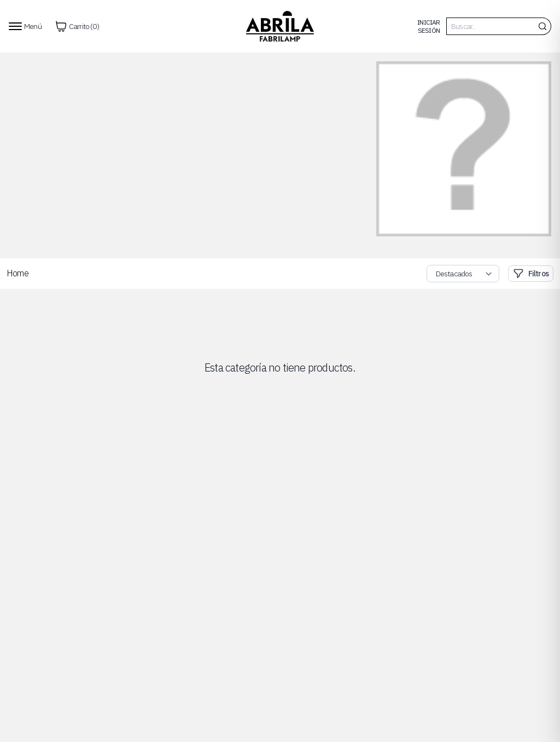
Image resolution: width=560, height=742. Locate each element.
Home (17, 273)
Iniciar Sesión (428, 26)
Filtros (531, 274)
